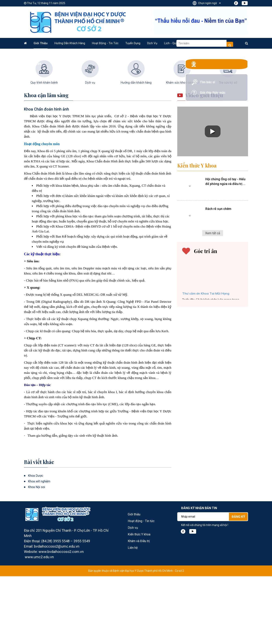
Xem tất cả (213, 300)
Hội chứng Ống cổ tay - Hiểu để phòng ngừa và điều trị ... (225, 249)
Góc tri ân (206, 318)
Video (201, 43)
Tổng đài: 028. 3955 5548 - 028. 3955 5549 (221, 67)
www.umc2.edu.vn (39, 625)
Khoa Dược (35, 543)
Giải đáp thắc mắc (215, 98)
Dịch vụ (152, 43)
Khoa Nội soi (37, 555)
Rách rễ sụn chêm (218, 276)
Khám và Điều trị (139, 609)
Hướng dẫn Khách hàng (70, 43)
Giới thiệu (41, 43)
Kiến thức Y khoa (197, 233)
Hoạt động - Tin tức (105, 43)
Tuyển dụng (133, 43)
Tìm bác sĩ (209, 88)
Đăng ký (238, 584)
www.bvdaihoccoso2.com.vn (61, 619)
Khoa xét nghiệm (39, 549)
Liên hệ (217, 43)
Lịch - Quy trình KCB (177, 43)
